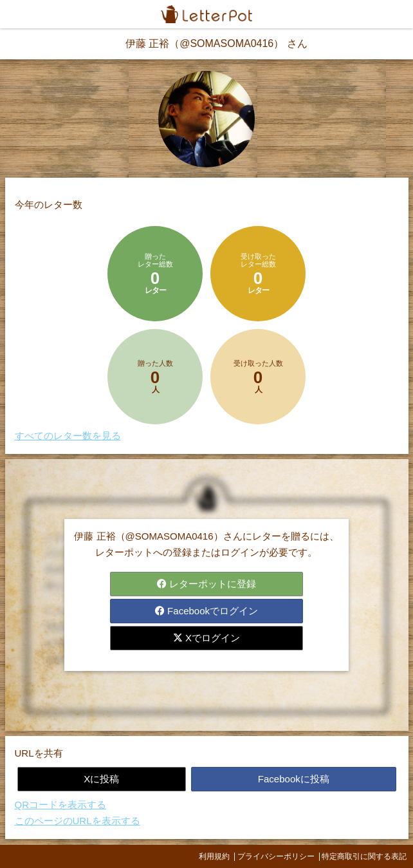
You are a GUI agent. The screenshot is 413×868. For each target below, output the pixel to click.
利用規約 (214, 856)
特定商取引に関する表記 (364, 856)
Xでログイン (206, 638)
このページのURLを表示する (78, 821)
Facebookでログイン (206, 611)
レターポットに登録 (206, 584)
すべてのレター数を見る (68, 436)
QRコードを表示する (61, 805)
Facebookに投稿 (294, 779)
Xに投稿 (101, 779)
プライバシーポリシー (276, 856)
